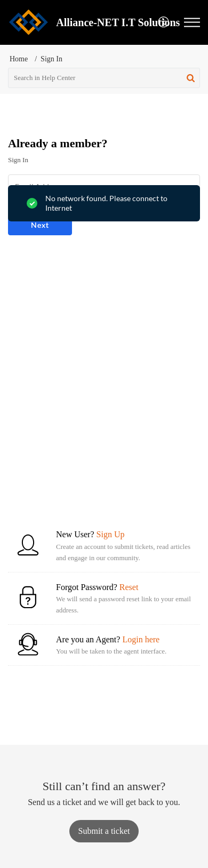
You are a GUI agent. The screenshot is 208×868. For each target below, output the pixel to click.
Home (19, 59)
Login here (141, 639)
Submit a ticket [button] (104, 831)
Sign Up (111, 534)
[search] (104, 78)
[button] (164, 23)
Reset (129, 587)
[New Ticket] (104, 831)
